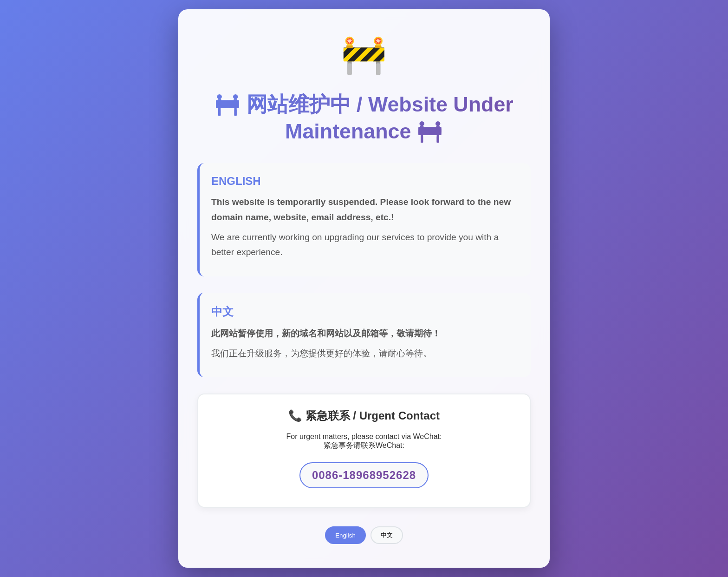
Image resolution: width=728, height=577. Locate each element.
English (345, 535)
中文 (387, 535)
